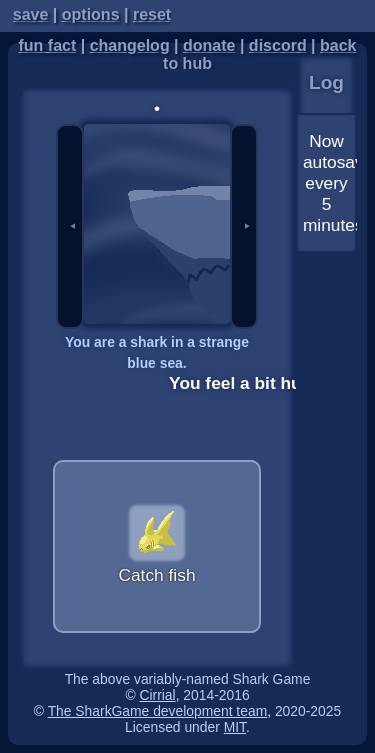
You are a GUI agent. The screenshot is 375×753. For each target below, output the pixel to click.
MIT (235, 727)
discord (278, 45)
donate (209, 45)
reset (152, 14)
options (91, 14)
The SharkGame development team (158, 711)
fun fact (47, 45)
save (31, 14)
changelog (130, 45)
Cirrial (157, 695)
